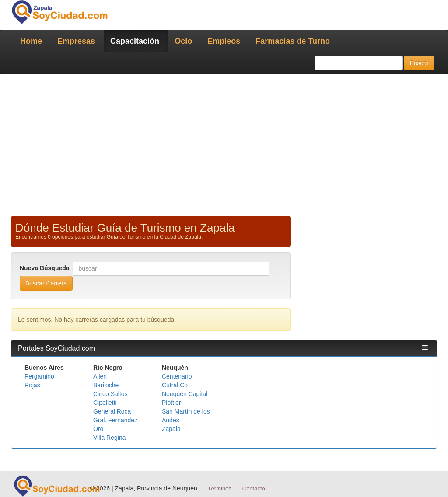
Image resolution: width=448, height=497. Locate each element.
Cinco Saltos (110, 394)
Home (31, 41)
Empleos (224, 41)
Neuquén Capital (185, 394)
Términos (220, 488)
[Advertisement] (224, 144)
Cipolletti (105, 403)
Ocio (183, 41)
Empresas (76, 41)
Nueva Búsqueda (45, 268)
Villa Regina (109, 438)
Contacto (254, 488)
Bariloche (106, 385)
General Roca (112, 411)
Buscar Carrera (46, 283)
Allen (100, 376)
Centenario (177, 376)
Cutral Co (175, 385)
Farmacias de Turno (293, 41)
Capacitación (135, 41)
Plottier (171, 403)
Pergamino (39, 376)
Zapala (171, 429)
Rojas (32, 385)
